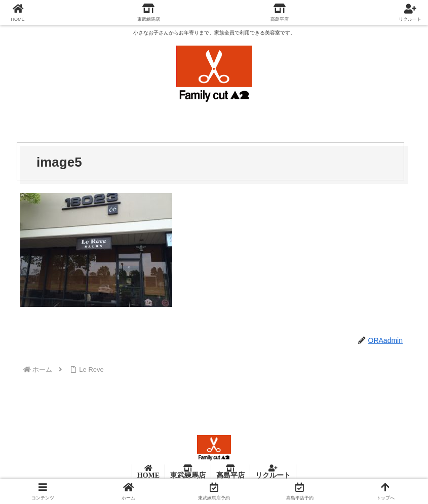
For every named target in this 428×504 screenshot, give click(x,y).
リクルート (273, 475)
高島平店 (230, 475)
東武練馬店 (188, 475)
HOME (148, 475)
